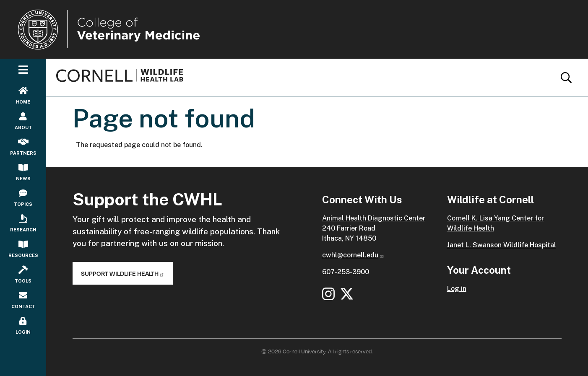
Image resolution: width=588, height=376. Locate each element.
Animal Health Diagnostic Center (374, 218)
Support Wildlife (123, 273)
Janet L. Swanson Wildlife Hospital (502, 245)
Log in (457, 289)
